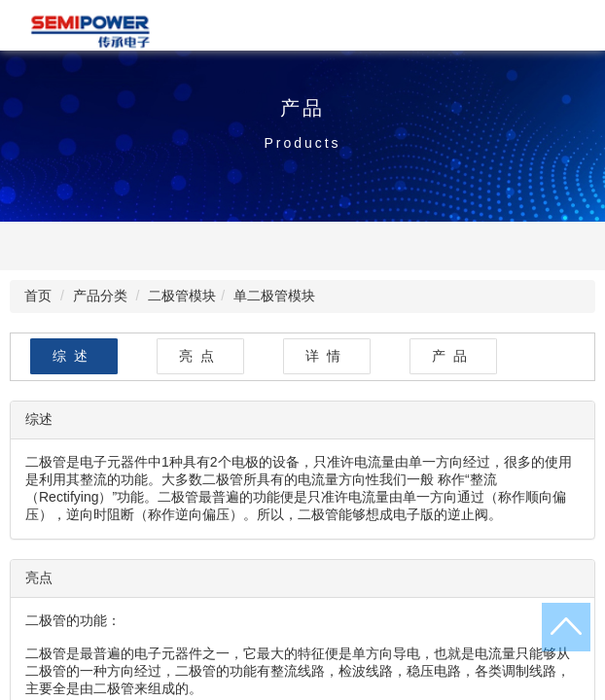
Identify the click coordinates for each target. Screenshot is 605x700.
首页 (38, 296)
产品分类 (100, 296)
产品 (453, 356)
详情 (327, 356)
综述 (74, 356)
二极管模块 (182, 296)
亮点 (200, 356)
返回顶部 (566, 627)
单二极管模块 (274, 296)
